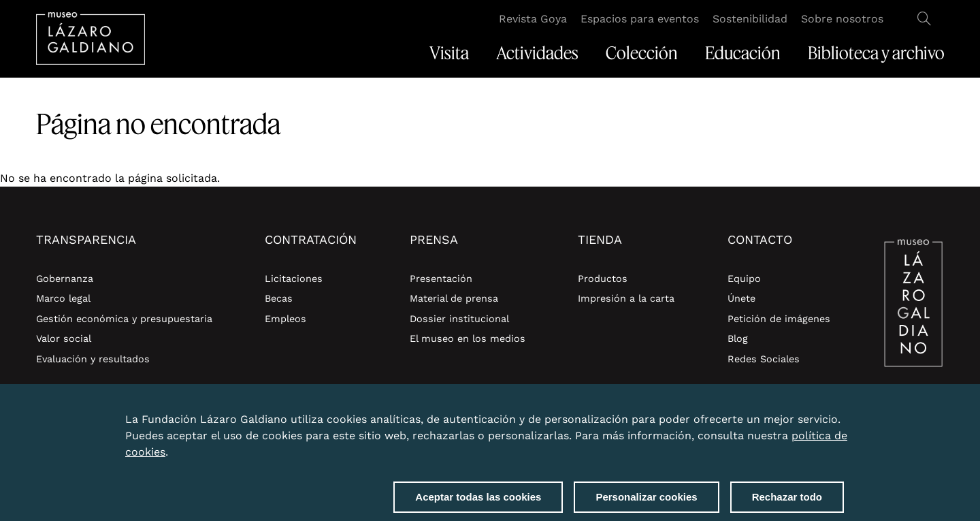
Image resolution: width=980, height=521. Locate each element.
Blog (738, 338)
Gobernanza (65, 279)
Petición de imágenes (779, 319)
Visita (449, 53)
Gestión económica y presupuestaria (124, 319)
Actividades (537, 53)
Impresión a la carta (626, 298)
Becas (279, 298)
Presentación (441, 279)
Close (841, 420)
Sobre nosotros (842, 19)
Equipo (744, 279)
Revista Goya (533, 19)
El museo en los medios (468, 338)
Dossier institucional (459, 319)
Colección (642, 53)
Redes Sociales (764, 359)
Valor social (64, 338)
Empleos (285, 319)
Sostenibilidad (750, 19)
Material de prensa (454, 298)
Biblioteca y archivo (876, 53)
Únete (741, 298)
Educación (743, 53)
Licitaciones (294, 279)
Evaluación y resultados (93, 359)
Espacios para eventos (640, 19)
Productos (603, 279)
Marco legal (63, 298)
